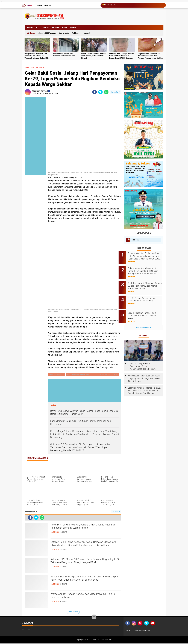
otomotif (86, 33)
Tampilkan (116, 512)
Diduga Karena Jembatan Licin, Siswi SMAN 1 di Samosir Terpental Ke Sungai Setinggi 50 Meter (36, 56)
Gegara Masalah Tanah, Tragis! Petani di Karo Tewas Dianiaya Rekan (146, 309)
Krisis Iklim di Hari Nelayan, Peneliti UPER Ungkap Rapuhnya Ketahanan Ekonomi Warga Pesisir (84, 530)
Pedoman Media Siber (143, 631)
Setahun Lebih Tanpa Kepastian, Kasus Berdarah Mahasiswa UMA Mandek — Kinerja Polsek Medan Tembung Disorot (86, 547)
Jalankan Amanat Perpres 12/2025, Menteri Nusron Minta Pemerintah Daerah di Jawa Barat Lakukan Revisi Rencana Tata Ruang (144, 382)
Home (30, 5)
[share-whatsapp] (106, 92)
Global (73, 27)
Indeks (30, 27)
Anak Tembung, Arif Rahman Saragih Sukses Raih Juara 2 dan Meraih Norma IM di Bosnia (146, 282)
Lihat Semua (73, 612)
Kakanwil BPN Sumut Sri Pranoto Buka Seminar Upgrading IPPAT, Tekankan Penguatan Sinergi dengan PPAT (85, 565)
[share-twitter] (100, 92)
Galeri (65, 27)
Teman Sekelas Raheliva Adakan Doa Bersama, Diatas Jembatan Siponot (93, 56)
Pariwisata (64, 33)
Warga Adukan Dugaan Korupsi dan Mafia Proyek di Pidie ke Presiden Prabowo (81, 597)
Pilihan (76, 33)
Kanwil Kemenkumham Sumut (80, 375)
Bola (38, 27)
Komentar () (116, 92)
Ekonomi (56, 27)
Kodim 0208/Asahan (48, 33)
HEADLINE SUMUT (41, 68)
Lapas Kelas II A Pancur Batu (107, 375)
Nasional (135, 240)
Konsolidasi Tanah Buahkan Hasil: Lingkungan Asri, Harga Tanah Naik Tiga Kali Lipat (144, 370)
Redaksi (129, 631)
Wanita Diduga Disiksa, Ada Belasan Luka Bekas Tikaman (64, 55)
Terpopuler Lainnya (144, 319)
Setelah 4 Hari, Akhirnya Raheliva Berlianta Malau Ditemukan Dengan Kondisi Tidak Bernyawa (122, 56)
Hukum (32, 33)
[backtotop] (94, 617)
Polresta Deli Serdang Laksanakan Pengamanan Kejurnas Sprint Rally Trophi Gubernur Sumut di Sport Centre (86, 582)
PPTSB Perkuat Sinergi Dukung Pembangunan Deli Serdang (146, 295)
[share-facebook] (94, 92)
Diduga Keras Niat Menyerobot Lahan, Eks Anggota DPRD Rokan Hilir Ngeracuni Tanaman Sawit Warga (147, 269)
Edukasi (46, 27)
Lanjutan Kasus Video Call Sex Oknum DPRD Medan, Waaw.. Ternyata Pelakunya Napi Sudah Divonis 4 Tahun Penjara (149, 56)
